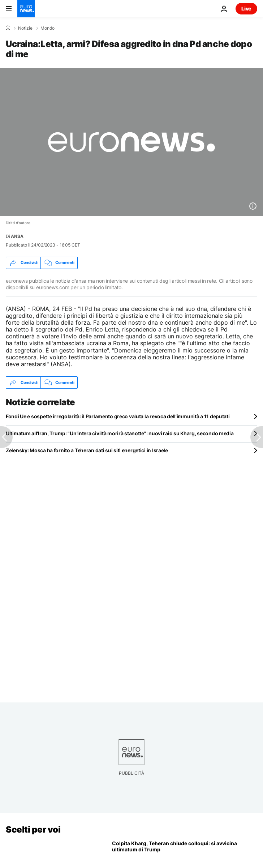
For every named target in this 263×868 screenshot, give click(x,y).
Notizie (25, 28)
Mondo (48, 28)
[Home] (8, 28)
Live (246, 8)
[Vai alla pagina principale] (26, 9)
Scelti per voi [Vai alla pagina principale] (33, 829)
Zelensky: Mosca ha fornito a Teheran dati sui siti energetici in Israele (87, 450)
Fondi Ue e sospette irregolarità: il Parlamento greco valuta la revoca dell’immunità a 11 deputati (118, 416)
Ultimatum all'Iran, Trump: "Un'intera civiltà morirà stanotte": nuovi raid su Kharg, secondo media (120, 433)
